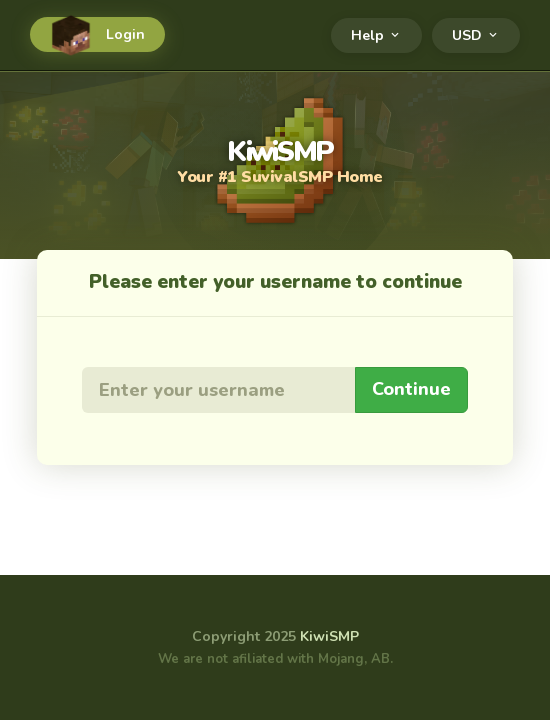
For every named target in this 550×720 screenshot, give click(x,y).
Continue (411, 389)
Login (97, 34)
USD (476, 35)
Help (376, 35)
